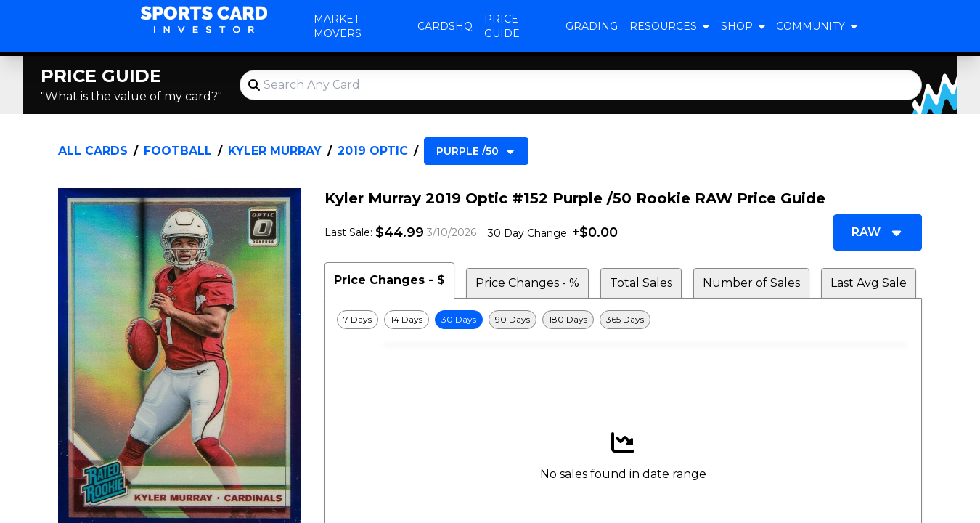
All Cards (93, 151)
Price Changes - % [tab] (527, 283)
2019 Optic (373, 151)
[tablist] (623, 280)
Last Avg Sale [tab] (869, 283)
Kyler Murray (275, 151)
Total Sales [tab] (641, 283)
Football (178, 151)
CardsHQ (445, 26)
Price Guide (502, 26)
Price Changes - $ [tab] (389, 280)
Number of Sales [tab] (751, 283)
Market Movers (338, 26)
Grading (592, 26)
